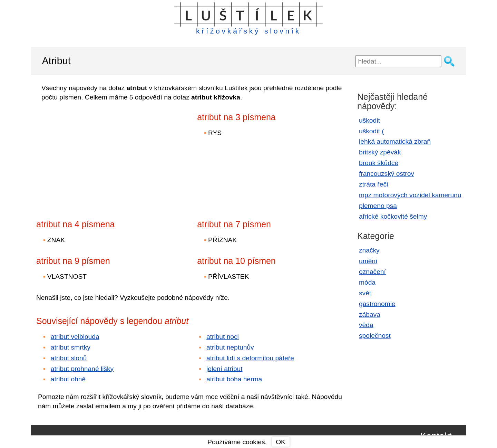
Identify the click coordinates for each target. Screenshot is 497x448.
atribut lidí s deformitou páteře (250, 358)
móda (367, 282)
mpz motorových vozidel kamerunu (410, 195)
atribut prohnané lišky (82, 369)
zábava (370, 314)
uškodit (369, 120)
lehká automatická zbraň (395, 141)
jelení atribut (225, 369)
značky (369, 250)
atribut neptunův (230, 347)
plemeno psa (378, 206)
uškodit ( (372, 131)
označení (372, 272)
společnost (375, 336)
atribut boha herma (234, 379)
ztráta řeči (373, 184)
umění (368, 261)
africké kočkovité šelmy (393, 216)
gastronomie (377, 304)
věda (366, 325)
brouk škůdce (379, 163)
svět (365, 293)
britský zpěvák (380, 152)
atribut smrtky (71, 347)
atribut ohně (68, 379)
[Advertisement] (97, 156)
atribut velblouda (75, 337)
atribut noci (223, 337)
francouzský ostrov (387, 174)
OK (281, 442)
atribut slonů (69, 358)
